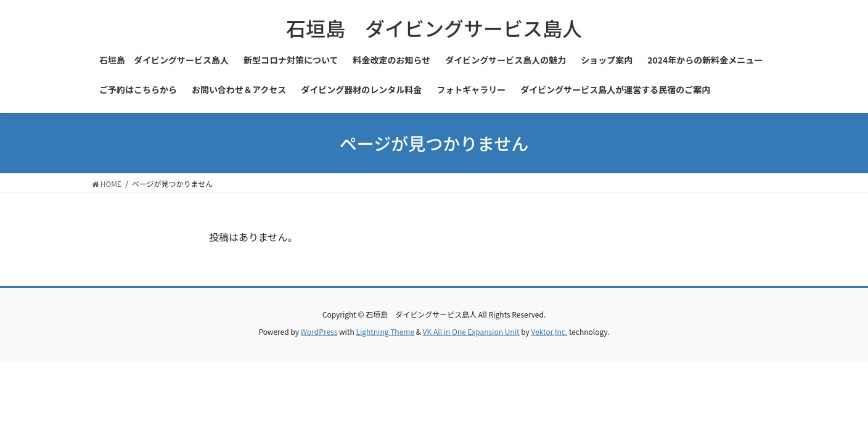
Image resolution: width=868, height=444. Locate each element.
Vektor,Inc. (549, 331)
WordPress (319, 331)
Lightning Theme (385, 331)
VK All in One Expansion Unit (471, 331)
